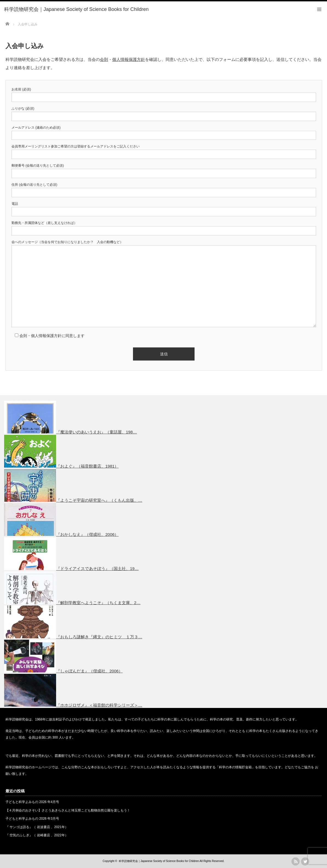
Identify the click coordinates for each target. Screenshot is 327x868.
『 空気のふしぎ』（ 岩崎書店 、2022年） (37, 835)
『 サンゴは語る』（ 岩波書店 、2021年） (37, 827)
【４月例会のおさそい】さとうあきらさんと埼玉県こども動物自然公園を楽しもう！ (68, 810)
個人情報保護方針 (129, 59)
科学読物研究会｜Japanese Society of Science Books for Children (159, 861)
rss (296, 861)
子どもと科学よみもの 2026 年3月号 (32, 819)
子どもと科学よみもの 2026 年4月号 (32, 802)
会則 (104, 59)
